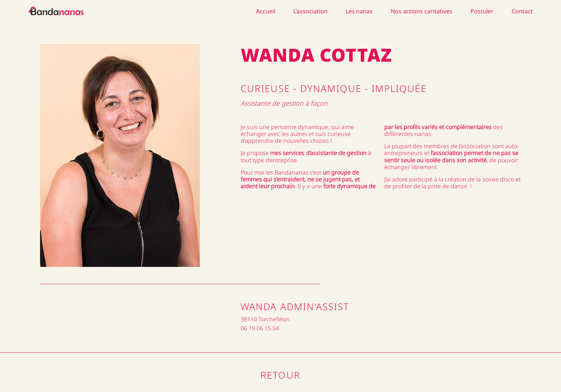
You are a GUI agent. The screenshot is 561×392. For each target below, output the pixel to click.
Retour (280, 375)
